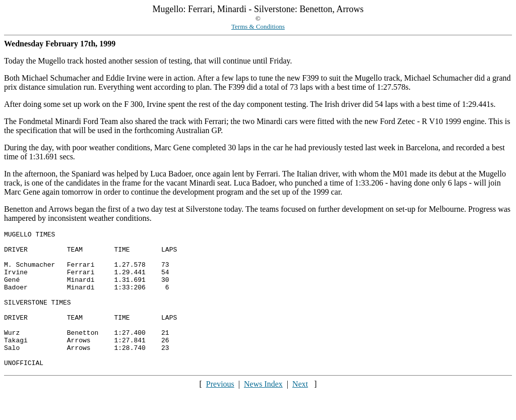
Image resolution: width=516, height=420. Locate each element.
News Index (263, 411)
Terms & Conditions (258, 26)
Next (300, 411)
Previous (220, 411)
